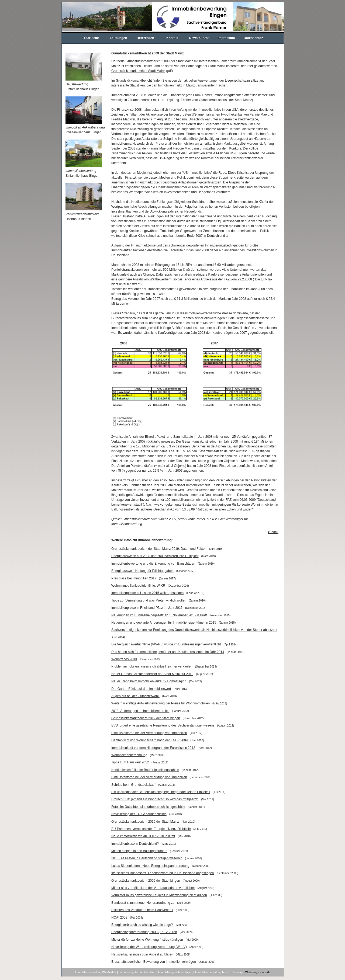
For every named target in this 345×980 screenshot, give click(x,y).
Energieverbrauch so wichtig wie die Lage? (142, 925)
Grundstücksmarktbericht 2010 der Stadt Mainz (145, 822)
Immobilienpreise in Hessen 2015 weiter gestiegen (147, 593)
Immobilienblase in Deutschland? (135, 844)
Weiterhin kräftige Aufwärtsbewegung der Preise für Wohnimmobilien (161, 703)
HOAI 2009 (119, 918)
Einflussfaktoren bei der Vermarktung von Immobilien (149, 733)
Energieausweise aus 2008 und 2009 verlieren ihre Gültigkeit (155, 556)
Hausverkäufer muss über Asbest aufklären (142, 954)
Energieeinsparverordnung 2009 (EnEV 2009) (144, 932)
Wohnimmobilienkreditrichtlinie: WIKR (138, 586)
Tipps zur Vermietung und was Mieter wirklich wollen (149, 600)
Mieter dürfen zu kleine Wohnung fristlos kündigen (147, 940)
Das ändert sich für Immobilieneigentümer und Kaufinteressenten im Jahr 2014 (168, 652)
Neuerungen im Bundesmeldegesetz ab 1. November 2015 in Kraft (159, 615)
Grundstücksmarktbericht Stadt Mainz (138, 71)
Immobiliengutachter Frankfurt (137, 972)
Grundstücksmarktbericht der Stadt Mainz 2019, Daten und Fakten (159, 549)
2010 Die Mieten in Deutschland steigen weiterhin (147, 858)
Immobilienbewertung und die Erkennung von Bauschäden (153, 564)
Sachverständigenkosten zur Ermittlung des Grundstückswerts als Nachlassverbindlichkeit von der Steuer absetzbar (194, 630)
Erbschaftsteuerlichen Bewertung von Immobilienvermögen (154, 962)
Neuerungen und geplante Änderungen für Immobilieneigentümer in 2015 (164, 623)
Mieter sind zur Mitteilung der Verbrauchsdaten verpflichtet (153, 888)
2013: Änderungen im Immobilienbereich (140, 711)
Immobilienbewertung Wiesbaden (96, 972)
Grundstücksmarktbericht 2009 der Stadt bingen (146, 881)
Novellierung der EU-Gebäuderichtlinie (139, 814)
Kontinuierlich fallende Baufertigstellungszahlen (145, 770)
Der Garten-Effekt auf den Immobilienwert (141, 689)
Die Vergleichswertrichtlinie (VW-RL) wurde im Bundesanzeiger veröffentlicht (166, 644)
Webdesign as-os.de (258, 972)
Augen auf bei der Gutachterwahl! (135, 696)
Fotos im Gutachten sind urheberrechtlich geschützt (148, 807)
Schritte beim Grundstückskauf (133, 785)
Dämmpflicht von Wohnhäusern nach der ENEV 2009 (149, 740)
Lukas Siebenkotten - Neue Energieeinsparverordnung (150, 866)
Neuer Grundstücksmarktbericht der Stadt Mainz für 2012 (152, 674)
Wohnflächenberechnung (129, 755)
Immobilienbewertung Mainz (212, 972)
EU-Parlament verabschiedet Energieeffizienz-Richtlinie (151, 829)
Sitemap (237, 972)
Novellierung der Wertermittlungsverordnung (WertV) (149, 947)
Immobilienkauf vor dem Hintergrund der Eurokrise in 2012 (153, 748)
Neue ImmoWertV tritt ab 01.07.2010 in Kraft (143, 836)
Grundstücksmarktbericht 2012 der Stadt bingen (146, 718)
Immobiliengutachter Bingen (175, 972)
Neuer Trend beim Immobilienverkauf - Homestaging (149, 681)
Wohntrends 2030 (124, 659)
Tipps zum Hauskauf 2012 (130, 762)
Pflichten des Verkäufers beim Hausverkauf (142, 910)
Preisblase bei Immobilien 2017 (134, 578)
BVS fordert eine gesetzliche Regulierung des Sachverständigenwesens (163, 725)
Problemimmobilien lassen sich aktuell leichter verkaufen (152, 666)
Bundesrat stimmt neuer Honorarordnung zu (143, 903)
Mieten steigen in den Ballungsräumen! (139, 851)
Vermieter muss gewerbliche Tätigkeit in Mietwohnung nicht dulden (159, 895)
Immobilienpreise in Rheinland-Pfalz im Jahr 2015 (147, 608)
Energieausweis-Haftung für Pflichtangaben (142, 571)
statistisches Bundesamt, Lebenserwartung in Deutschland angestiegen (163, 873)
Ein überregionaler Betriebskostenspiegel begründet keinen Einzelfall (161, 792)
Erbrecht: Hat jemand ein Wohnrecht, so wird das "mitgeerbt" (155, 799)
